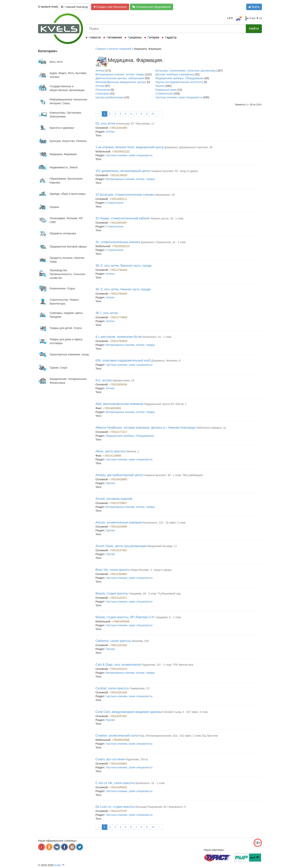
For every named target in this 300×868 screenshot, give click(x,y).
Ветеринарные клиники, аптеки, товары (120, 74)
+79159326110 (121, 246)
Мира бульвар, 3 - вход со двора (151, 570)
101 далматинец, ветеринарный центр (123, 171)
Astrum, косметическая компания (119, 522)
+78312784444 (118, 270)
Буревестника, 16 (123, 380)
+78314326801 (118, 764)
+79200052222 (121, 151)
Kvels (58, 865)
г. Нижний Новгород (75, 7)
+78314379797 (118, 811)
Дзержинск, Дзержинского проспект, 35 (188, 147)
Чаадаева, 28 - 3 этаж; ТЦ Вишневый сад (155, 594)
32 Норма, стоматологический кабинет (123, 218)
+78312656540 (118, 384)
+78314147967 (118, 550)
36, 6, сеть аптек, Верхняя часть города (124, 266)
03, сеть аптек (105, 123)
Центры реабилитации (110, 97)
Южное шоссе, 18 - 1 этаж (167, 218)
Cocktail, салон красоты (112, 688)
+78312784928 (118, 341)
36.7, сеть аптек (107, 313)
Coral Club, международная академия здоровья (129, 712)
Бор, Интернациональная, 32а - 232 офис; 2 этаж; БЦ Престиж (179, 736)
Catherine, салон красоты (113, 641)
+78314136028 (118, 175)
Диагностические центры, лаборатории (120, 78)
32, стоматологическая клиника (118, 242)
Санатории (102, 94)
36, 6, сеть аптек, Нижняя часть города (123, 289)
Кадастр (171, 37)
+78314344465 (118, 128)
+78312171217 (118, 432)
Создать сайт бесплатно (110, 7)
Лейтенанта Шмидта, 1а (211, 428)
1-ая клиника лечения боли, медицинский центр (130, 147)
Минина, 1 (133, 451)
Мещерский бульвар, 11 (162, 546)
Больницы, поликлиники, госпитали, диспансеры (186, 71)
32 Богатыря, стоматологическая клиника (125, 195)
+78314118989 (112, 456)
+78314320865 (118, 527)
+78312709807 (118, 503)
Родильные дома (166, 90)
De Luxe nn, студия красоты (115, 807)
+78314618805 (118, 479)
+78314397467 (118, 716)
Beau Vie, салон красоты (113, 570)
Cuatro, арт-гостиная (110, 759)
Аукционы (135, 37)
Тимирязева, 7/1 (140, 688)
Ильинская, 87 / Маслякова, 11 (135, 124)
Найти (254, 28)
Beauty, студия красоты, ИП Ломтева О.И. (125, 617)
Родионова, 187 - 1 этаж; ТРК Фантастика (167, 665)
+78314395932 (118, 787)
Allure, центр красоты (111, 451)
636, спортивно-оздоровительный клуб (123, 360)
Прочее (160, 86)
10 (153, 114)
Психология (103, 90)
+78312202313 (118, 669)
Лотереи (153, 37)
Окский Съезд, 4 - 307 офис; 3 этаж (186, 712)
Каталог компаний (120, 49)
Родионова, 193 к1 (137, 759)
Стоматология (164, 94)
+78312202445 (118, 692)
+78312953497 (118, 223)
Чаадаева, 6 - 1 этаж (168, 617)
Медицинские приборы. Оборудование (179, 78)
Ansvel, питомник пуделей (114, 499)
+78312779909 (118, 317)
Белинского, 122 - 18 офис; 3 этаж (164, 523)
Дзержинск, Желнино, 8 (166, 361)
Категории (48, 51)
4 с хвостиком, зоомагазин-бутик (119, 337)
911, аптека (104, 380)
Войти (254, 7)
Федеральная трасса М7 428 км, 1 (165, 404)
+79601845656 (121, 621)
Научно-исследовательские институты (179, 82)
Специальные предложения (152, 7)
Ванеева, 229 (140, 641)
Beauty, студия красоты (112, 593)
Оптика (100, 86)
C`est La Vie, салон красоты (115, 783)
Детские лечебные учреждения (175, 74)
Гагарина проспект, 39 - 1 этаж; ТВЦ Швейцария (173, 475)
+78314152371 (118, 598)
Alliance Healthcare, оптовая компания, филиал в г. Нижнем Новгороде (146, 428)
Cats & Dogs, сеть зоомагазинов (118, 665)
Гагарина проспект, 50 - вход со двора (174, 171)
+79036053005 (121, 740)
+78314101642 (118, 645)
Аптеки (100, 71)
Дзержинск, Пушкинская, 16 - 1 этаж (163, 242)
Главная (101, 49)
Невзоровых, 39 (165, 195)
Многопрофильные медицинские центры (121, 82)
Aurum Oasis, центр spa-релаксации (121, 546)
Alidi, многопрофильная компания (119, 404)
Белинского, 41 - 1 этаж (157, 337)
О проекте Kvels (48, 7)
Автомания (114, 37)
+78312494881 (118, 574)
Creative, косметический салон (117, 736)
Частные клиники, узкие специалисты (179, 97)
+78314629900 (112, 408)
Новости (95, 37)
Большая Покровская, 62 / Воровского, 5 (161, 807)
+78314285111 (118, 199)
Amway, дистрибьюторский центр (119, 475)
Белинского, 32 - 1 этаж (150, 783)
